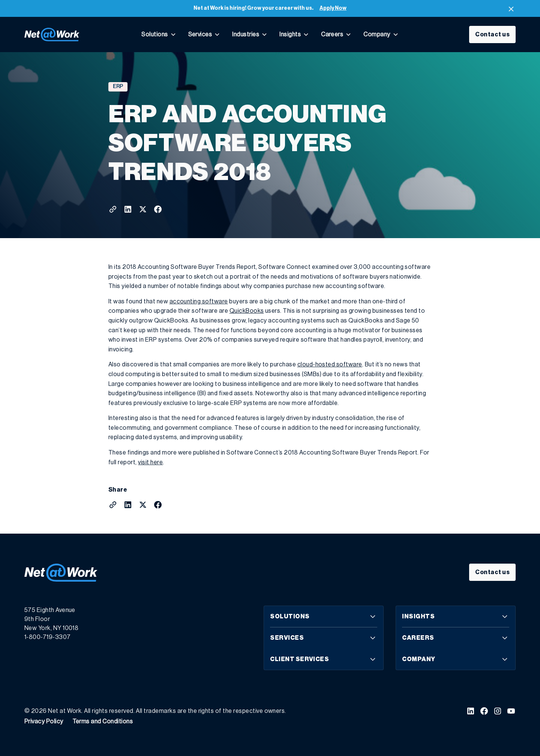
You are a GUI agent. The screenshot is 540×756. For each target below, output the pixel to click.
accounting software (199, 301)
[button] (159, 34)
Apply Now (333, 8)
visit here (150, 462)
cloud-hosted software (330, 364)
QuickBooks (247, 311)
